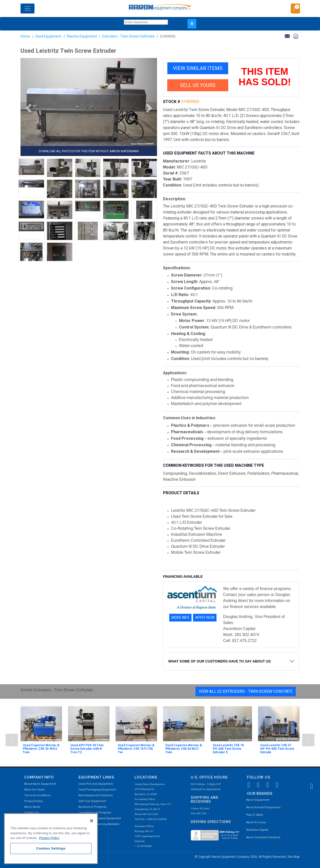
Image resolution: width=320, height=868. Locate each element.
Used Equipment (48, 36)
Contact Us (31, 813)
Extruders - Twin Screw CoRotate (128, 36)
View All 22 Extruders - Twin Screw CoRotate (246, 691)
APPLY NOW (205, 617)
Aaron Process (256, 822)
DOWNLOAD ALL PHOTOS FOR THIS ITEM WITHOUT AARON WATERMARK (89, 151)
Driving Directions (211, 822)
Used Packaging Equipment (97, 790)
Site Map (294, 857)
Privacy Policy (33, 801)
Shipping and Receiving (205, 800)
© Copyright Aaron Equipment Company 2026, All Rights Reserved (241, 857)
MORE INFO (180, 617)
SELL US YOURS (198, 85)
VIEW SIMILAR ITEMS (198, 68)
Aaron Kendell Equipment (263, 807)
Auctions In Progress (92, 807)
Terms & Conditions (37, 795)
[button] (27, 108)
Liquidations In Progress (95, 813)
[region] (51, 839)
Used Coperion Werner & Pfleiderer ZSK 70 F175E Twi (136, 749)
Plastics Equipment (82, 36)
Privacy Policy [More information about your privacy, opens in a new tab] (49, 838)
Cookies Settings (51, 848)
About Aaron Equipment (40, 784)
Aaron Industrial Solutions (263, 837)
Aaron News (32, 807)
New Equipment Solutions (96, 795)
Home (25, 36)
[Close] (91, 821)
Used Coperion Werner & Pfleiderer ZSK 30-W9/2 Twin (41, 749)
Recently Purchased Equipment (100, 818)
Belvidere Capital (257, 830)
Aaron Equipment (258, 800)
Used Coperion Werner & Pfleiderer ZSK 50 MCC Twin (184, 749)
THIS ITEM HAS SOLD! (265, 77)
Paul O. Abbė (255, 815)
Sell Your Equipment (92, 801)
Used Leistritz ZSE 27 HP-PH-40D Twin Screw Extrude (277, 749)
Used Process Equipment (96, 784)
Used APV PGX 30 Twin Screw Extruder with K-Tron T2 (87, 749)
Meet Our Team (34, 790)
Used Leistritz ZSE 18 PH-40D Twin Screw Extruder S (228, 749)
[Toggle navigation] (27, 8)
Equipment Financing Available (99, 824)
